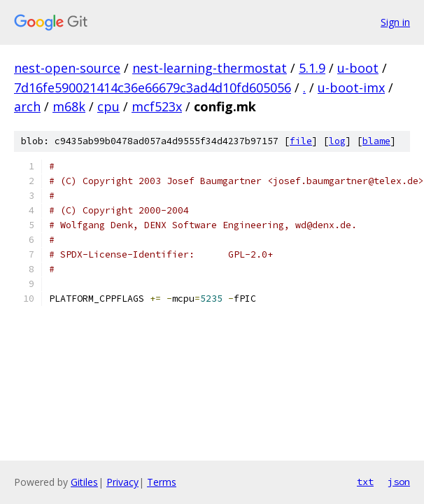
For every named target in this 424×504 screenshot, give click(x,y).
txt (365, 482)
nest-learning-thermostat (210, 68)
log (337, 141)
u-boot (358, 68)
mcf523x (157, 106)
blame (376, 141)
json (399, 482)
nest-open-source (67, 68)
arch (27, 106)
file (301, 141)
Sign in (395, 22)
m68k (69, 106)
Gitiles (84, 482)
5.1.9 (312, 68)
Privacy (122, 482)
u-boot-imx (351, 87)
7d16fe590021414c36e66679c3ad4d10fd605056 (153, 87)
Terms (162, 482)
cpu (108, 106)
